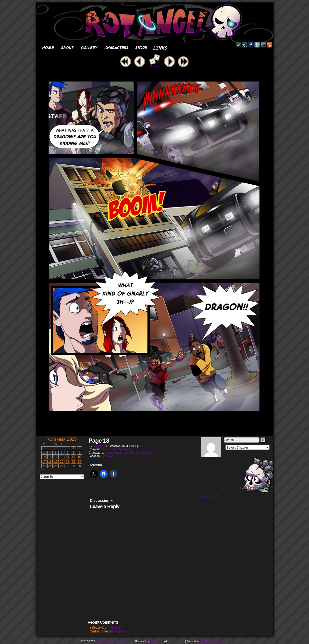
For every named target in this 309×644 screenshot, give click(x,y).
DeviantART (239, 45)
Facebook (251, 45)
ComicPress (177, 641)
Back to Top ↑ (216, 641)
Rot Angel (156, 22)
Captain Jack (113, 453)
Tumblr (245, 45)
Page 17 (116, 627)
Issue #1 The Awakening (117, 449)
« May (41, 470)
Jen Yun (145, 453)
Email (263, 45)
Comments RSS (208, 496)
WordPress (157, 641)
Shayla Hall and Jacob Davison (114, 641)
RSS (269, 45)
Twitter (257, 45)
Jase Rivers (131, 453)
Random (154, 66)
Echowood (108, 456)
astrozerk (99, 446)
